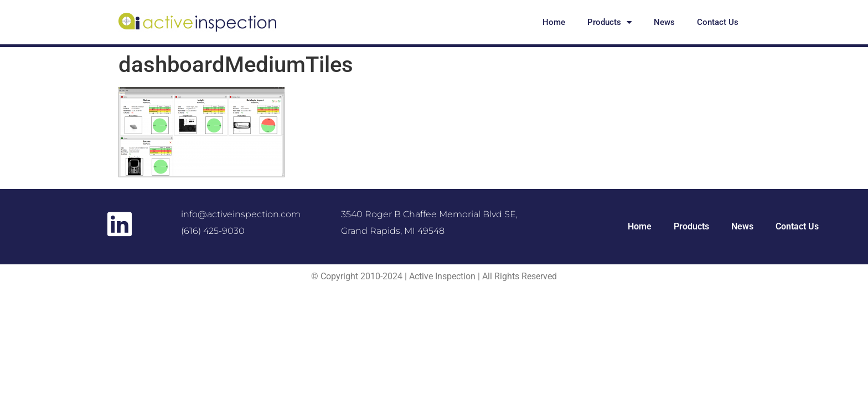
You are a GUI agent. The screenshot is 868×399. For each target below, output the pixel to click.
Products (609, 22)
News (664, 22)
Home (554, 22)
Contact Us (718, 22)
